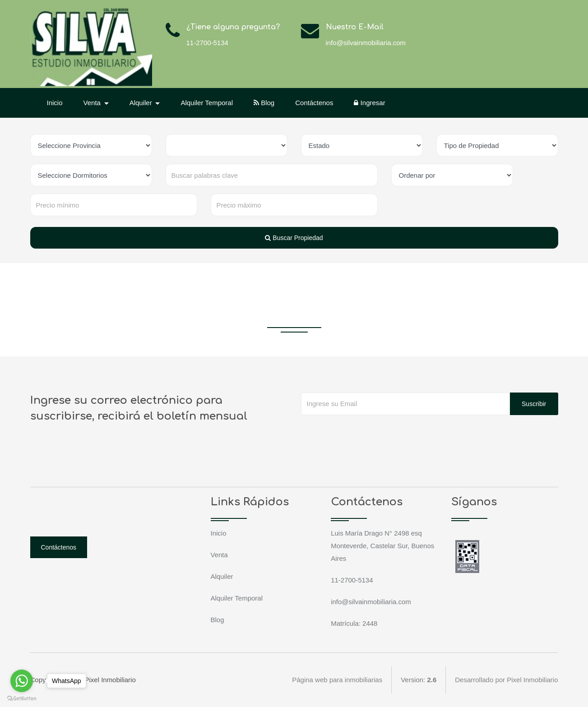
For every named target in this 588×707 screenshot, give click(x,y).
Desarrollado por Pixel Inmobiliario (506, 680)
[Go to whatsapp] (22, 681)
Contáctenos (314, 103)
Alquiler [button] (142, 103)
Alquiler (222, 576)
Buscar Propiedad (294, 238)
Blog (264, 103)
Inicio (55, 103)
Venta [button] (93, 103)
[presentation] (370, 433)
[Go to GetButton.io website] (22, 698)
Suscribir (534, 404)
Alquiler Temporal (207, 103)
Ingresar (369, 103)
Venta (219, 555)
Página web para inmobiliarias (337, 680)
